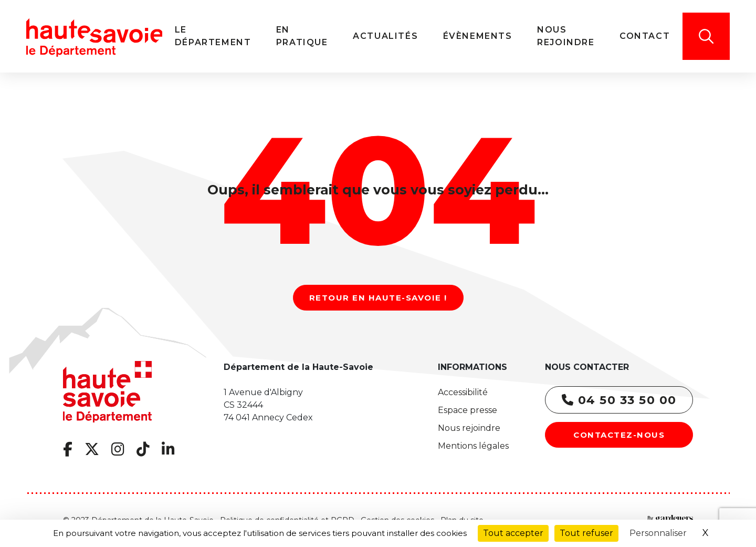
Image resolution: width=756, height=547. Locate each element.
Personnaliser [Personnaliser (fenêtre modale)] (658, 533)
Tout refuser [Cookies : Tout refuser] (586, 533)
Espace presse (468, 410)
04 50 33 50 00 (619, 400)
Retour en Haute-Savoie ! (378, 298)
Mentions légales (473, 446)
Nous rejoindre (469, 428)
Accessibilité (463, 392)
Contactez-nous (619, 435)
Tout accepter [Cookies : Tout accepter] (513, 533)
